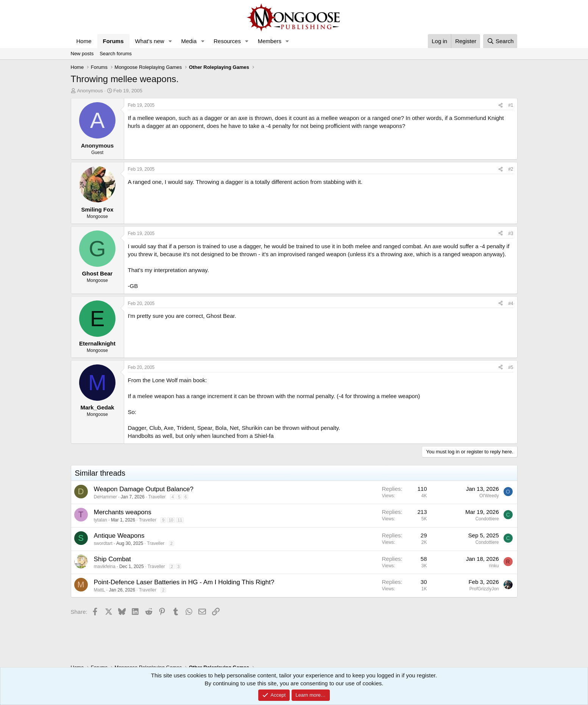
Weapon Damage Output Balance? (144, 489)
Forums (113, 41)
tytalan (101, 520)
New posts (82, 54)
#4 (511, 303)
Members (270, 41)
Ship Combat (112, 559)
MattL (100, 590)
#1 (511, 105)
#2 (511, 169)
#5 (511, 367)
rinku (494, 566)
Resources (227, 41)
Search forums (116, 54)
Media (189, 41)
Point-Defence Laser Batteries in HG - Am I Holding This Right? (184, 582)
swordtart (103, 543)
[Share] (501, 105)
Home (84, 41)
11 (180, 520)
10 (171, 520)
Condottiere (487, 519)
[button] (170, 41)
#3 (511, 233)
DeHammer (105, 497)
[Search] (500, 41)
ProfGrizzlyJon (484, 589)
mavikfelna (105, 566)
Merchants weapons (123, 512)
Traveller (157, 497)
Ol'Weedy (489, 496)
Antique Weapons (119, 536)
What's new (150, 41)
